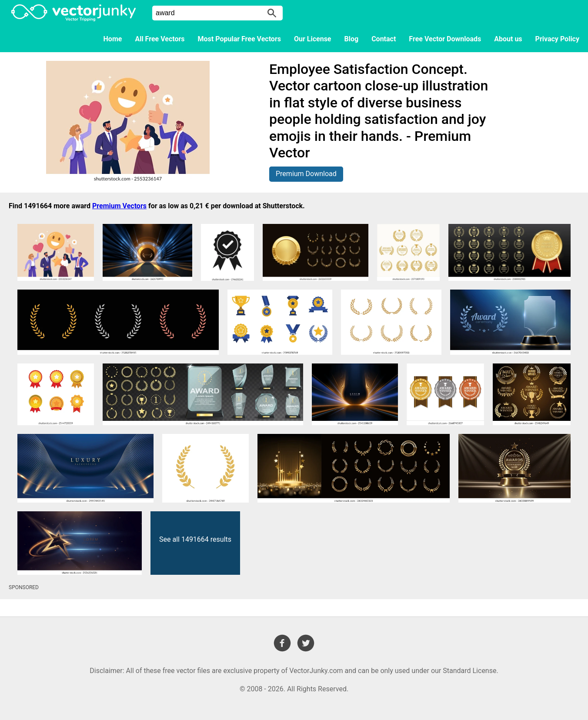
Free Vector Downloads (445, 39)
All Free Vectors (160, 39)
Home (113, 39)
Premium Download (306, 174)
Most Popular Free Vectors (239, 39)
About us (508, 39)
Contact (384, 39)
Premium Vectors (119, 206)
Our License (313, 39)
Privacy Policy (557, 39)
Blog (352, 39)
